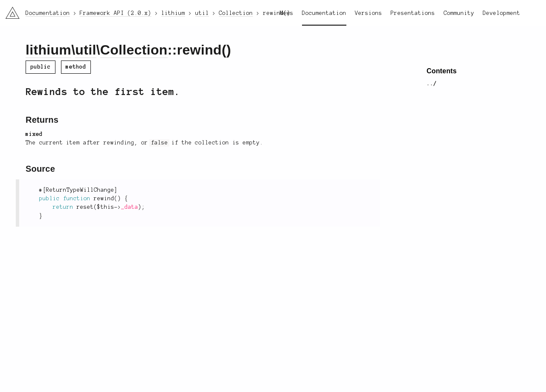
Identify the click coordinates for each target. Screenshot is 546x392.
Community (459, 13)
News (287, 13)
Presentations (413, 13)
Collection (134, 50)
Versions (369, 13)
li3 (9, 10)
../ (432, 84)
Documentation (324, 13)
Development (502, 13)
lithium (48, 50)
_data (130, 207)
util (86, 50)
